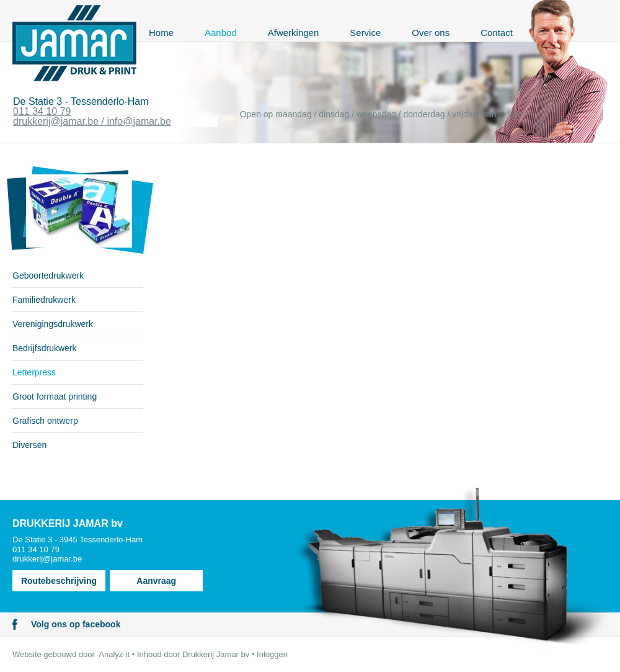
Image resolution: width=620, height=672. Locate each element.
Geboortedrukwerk (48, 276)
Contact (497, 33)
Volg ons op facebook (76, 624)
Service (365, 33)
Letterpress (34, 372)
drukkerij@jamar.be (47, 559)
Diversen (29, 445)
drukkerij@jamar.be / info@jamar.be (92, 121)
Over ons (431, 33)
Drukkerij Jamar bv (216, 654)
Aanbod (221, 33)
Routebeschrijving (59, 581)
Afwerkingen (294, 33)
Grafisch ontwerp (45, 421)
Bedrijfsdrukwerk (44, 348)
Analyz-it (114, 654)
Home (161, 33)
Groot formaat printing (55, 396)
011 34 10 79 (42, 111)
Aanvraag (156, 581)
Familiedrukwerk (44, 300)
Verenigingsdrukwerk (53, 324)
